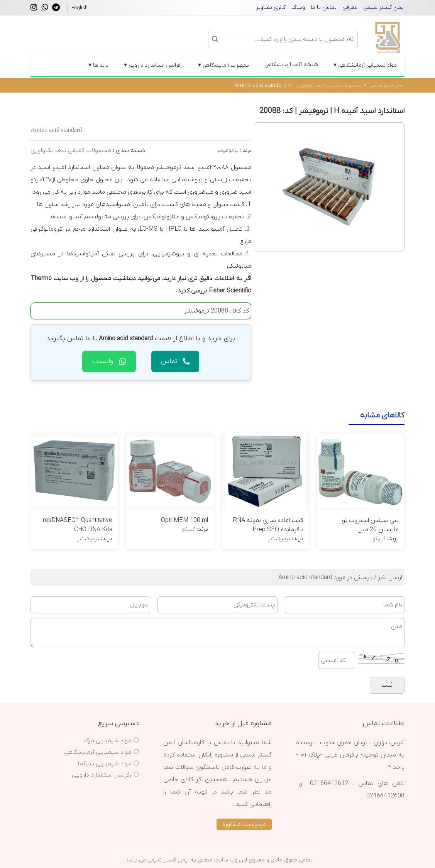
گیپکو (379, 539)
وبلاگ (298, 7)
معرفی (350, 7)
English (80, 8)
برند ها (98, 65)
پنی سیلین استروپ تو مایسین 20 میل (370, 525)
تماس (175, 361)
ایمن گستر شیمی (384, 7)
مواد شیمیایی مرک (107, 741)
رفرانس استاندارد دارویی (153, 65)
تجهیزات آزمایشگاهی (223, 65)
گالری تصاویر (271, 7)
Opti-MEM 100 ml (184, 520)
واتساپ (109, 361)
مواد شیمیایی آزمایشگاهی (365, 65)
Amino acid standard (261, 85)
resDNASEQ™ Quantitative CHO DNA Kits (78, 525)
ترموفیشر (228, 150)
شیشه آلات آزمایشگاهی (291, 65)
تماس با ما (324, 7)
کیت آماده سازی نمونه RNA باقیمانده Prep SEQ (268, 525)
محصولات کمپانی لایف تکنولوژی (329, 85)
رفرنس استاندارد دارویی (102, 775)
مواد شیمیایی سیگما (105, 764)
